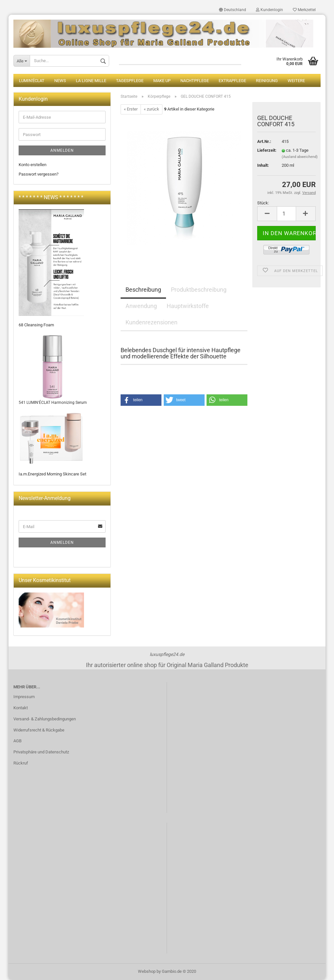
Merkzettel (304, 10)
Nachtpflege (195, 81)
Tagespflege (130, 81)
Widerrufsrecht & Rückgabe (39, 730)
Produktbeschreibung (199, 290)
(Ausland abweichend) (300, 157)
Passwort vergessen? (39, 174)
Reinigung (267, 81)
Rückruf (21, 763)
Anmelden (62, 150)
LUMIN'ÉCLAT (32, 81)
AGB (17, 741)
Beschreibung (143, 290)
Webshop (147, 971)
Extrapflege (232, 81)
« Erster (131, 109)
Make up (162, 81)
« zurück (151, 109)
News (60, 81)
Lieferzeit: (265, 150)
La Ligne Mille (91, 81)
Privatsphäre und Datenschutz (41, 752)
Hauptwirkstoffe (188, 306)
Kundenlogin (269, 10)
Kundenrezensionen (151, 322)
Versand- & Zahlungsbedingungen (45, 719)
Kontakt (21, 708)
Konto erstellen (33, 165)
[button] (141, 400)
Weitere (296, 81)
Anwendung (141, 306)
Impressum (24, 697)
